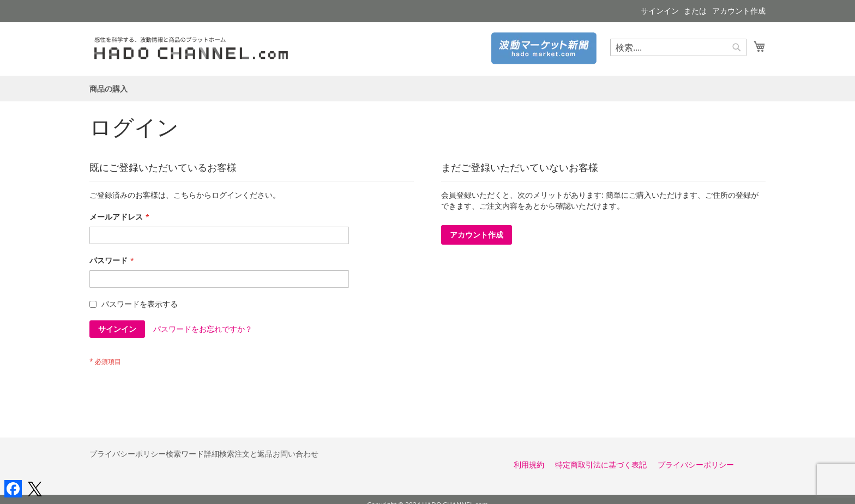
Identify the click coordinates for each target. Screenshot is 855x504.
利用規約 (529, 464)
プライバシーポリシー (128, 454)
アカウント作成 (739, 11)
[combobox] (678, 47)
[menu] (427, 89)
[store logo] (195, 48)
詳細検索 (219, 454)
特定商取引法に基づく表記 (601, 464)
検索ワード (185, 454)
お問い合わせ (296, 454)
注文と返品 (254, 454)
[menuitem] (109, 89)
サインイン (660, 11)
